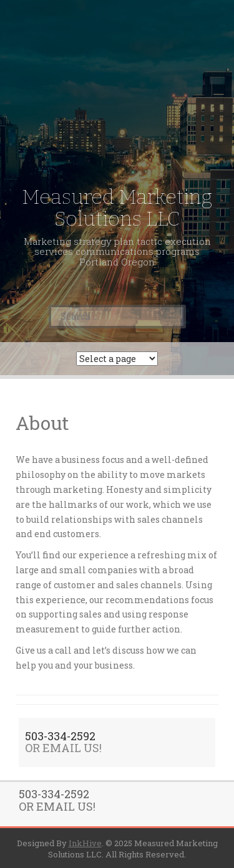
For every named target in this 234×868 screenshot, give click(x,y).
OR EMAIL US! (63, 748)
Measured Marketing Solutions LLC (117, 208)
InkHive (85, 843)
